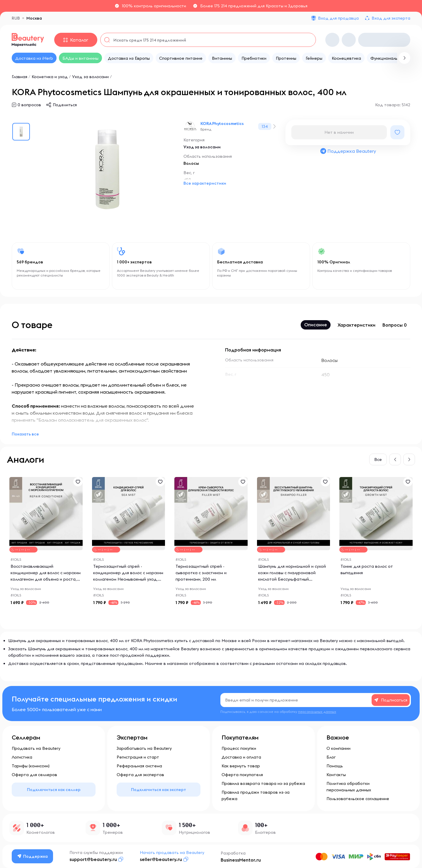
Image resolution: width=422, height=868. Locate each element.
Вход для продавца (338, 18)
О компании (338, 748)
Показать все (25, 434)
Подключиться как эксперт (159, 790)
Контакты (336, 775)
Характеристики (357, 325)
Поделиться (65, 105)
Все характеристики (205, 183)
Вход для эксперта (391, 18)
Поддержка (33, 856)
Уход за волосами (90, 77)
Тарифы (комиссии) (31, 766)
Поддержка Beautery (348, 151)
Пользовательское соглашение (358, 799)
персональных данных (317, 712)
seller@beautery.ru (161, 859)
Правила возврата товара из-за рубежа (263, 783)
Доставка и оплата (241, 757)
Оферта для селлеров (34, 775)
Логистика (22, 757)
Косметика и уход (50, 77)
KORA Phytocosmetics (222, 123)
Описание (316, 325)
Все (378, 459)
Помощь (335, 766)
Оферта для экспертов (140, 775)
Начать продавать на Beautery (172, 852)
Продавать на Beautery (36, 748)
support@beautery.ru (93, 859)
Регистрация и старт (138, 757)
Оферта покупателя (242, 775)
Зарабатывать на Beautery (144, 748)
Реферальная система (139, 766)
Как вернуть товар (241, 766)
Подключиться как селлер (54, 790)
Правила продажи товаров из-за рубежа (256, 795)
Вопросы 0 (395, 325)
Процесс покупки (239, 748)
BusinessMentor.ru (241, 860)
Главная (19, 77)
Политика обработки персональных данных (349, 787)
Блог (331, 757)
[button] (395, 459)
